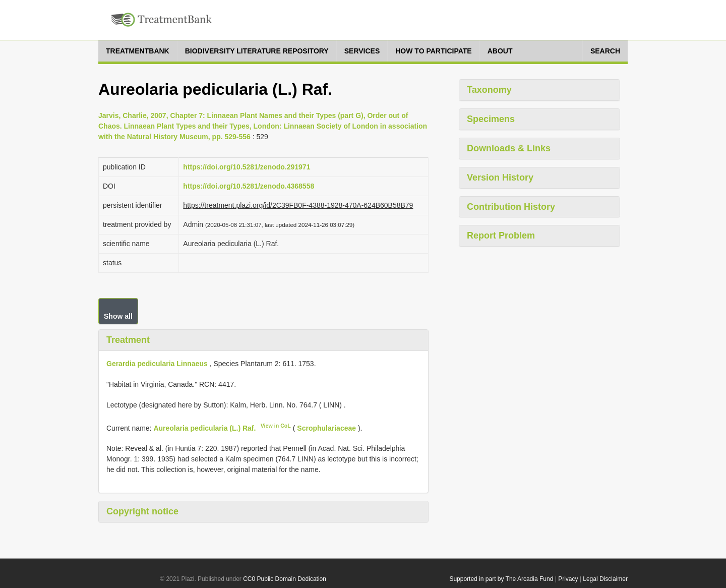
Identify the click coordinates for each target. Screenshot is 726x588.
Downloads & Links (509, 148)
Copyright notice (142, 511)
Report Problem (501, 236)
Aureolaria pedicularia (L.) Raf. (204, 428)
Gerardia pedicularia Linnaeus (157, 364)
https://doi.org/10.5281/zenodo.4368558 (249, 186)
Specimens (491, 119)
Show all (118, 316)
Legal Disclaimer (605, 579)
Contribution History (511, 207)
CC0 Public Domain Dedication (285, 579)
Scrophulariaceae (326, 428)
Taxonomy (489, 90)
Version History (500, 178)
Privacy (568, 579)
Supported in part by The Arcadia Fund (501, 579)
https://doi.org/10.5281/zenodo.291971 (247, 167)
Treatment (128, 340)
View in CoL (276, 426)
